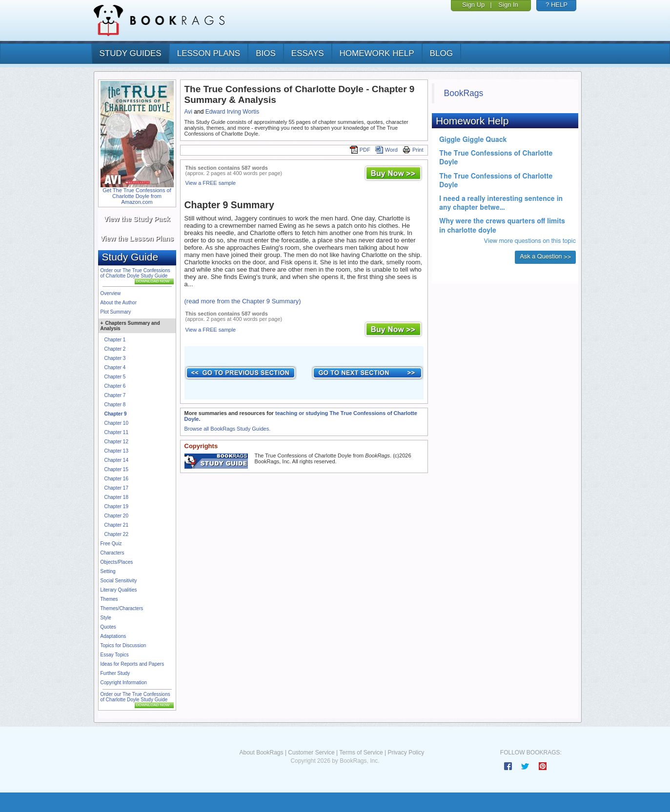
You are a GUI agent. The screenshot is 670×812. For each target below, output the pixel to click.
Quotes (108, 627)
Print (413, 150)
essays (308, 53)
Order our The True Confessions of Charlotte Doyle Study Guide (135, 273)
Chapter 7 (115, 395)
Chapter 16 (116, 479)
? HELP (557, 5)
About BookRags (261, 753)
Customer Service (311, 753)
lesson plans (209, 53)
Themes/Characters (122, 608)
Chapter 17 (116, 488)
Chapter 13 (116, 451)
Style (106, 618)
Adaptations (113, 636)
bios (266, 53)
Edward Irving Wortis (232, 112)
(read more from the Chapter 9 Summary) (243, 301)
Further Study (115, 673)
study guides (131, 53)
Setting (108, 571)
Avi (188, 112)
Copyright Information (124, 683)
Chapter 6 (115, 386)
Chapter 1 (115, 340)
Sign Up (473, 5)
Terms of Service (361, 753)
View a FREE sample (211, 183)
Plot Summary (116, 312)
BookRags (464, 93)
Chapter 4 (115, 367)
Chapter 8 (115, 405)
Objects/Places (117, 562)
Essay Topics (115, 655)
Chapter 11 (116, 432)
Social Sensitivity (119, 581)
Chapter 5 (115, 377)
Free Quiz (111, 544)
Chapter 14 (116, 460)
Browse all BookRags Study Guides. (228, 429)
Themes (109, 599)
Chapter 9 (116, 414)
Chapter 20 (116, 516)
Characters (112, 553)
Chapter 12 (116, 442)
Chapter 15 (116, 469)
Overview (111, 293)
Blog (441, 53)
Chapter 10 (116, 423)
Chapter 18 (116, 497)
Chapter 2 (115, 349)
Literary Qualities (119, 590)
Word (386, 150)
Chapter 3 (115, 358)
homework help (377, 53)
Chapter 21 (116, 525)
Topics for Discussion (123, 645)
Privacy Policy (406, 753)
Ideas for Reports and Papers (132, 664)
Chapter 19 (116, 506)
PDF (360, 150)
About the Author (119, 303)
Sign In (508, 5)
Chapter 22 (116, 534)
